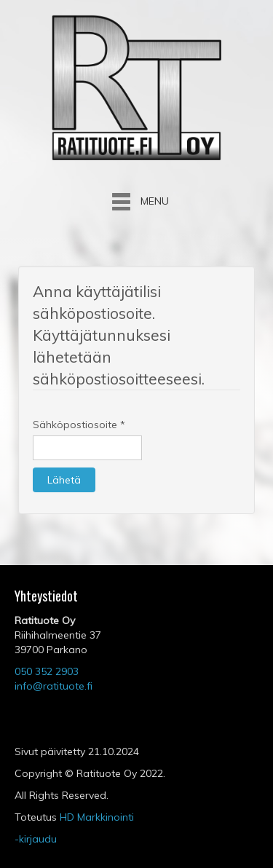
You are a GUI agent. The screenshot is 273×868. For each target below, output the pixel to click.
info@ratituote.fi (54, 686)
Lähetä (64, 480)
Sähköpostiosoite (79, 425)
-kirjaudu (36, 839)
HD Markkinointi (97, 817)
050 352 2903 (47, 671)
